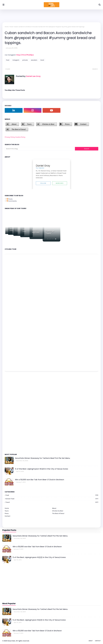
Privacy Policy (10, 137)
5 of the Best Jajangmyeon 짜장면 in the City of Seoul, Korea (41, 469)
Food (11, 27)
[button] (47, 239)
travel (42, 60)
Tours (29, 124)
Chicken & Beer (48, 124)
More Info (60, 183)
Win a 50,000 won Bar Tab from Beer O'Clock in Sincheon (40, 480)
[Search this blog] (40, 149)
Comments (12, 201)
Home (7, 27)
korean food (52, 499)
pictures (25, 60)
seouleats (34, 60)
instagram (16, 60)
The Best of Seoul (19, 129)
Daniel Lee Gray (33, 76)
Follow (43, 183)
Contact (83, 124)
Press (67, 124)
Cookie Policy (20, 137)
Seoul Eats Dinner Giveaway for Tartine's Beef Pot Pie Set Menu (42, 458)
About (14, 124)
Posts (10, 199)
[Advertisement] (12, 412)
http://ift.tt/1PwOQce (25, 55)
